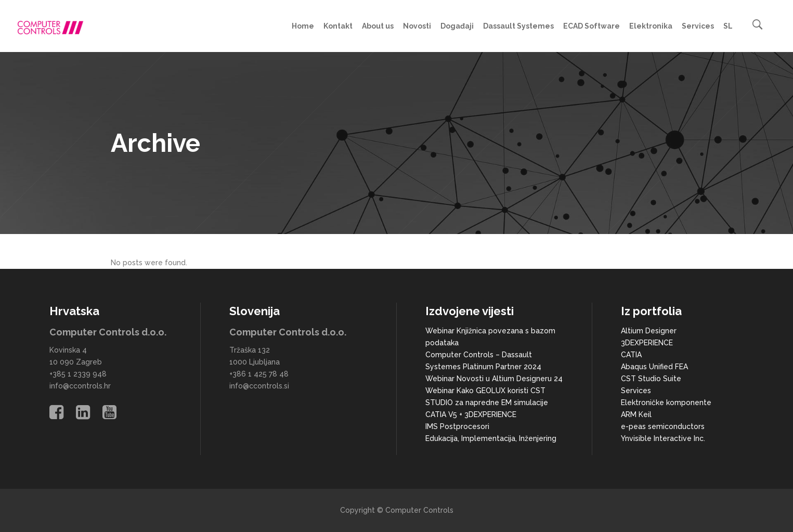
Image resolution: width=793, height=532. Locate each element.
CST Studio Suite (651, 379)
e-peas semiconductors (663, 426)
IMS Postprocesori (457, 426)
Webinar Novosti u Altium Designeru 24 (494, 379)
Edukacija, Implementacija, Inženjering (491, 438)
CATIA (631, 355)
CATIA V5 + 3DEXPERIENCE (471, 414)
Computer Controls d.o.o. (108, 332)
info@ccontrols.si (259, 386)
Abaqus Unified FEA (654, 367)
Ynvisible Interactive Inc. (663, 438)
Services (636, 391)
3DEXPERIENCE (647, 343)
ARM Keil (636, 414)
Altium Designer (649, 331)
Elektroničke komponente (666, 403)
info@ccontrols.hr (80, 386)
